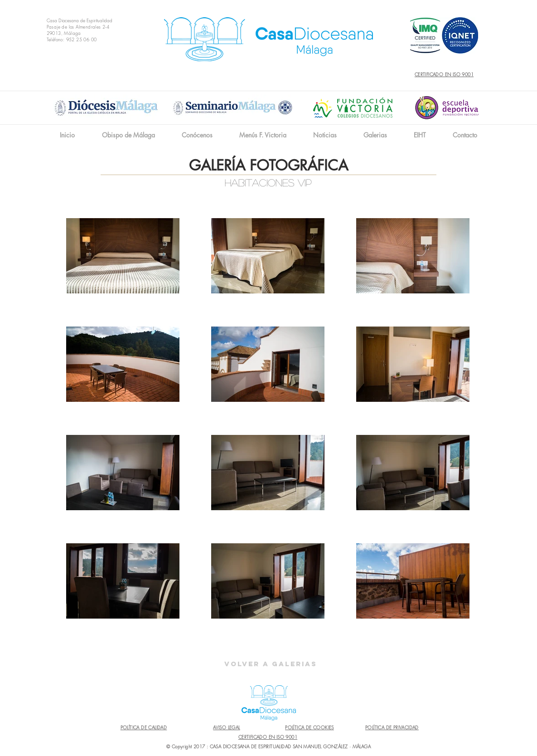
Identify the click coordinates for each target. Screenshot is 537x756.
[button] (197, 135)
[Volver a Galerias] (271, 664)
